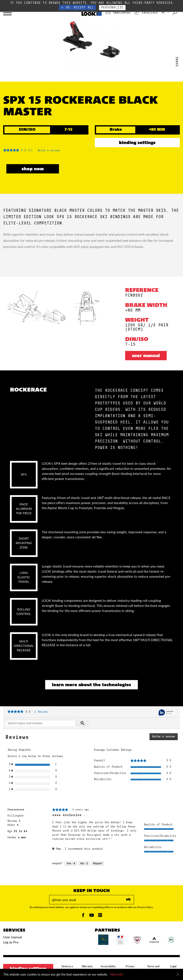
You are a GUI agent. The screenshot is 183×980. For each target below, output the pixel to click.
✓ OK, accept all (77, 8)
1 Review (42, 712)
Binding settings (137, 143)
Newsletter (118, 13)
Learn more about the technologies (91, 685)
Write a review (49, 151)
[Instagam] (100, 916)
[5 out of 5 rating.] (23, 151)
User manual (146, 356)
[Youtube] (92, 916)
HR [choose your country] (165, 12)
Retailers (146, 13)
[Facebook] (83, 916)
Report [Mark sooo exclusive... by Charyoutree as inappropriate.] (98, 863)
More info (117, 974)
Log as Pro (11, 942)
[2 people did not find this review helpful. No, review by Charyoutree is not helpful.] (84, 863)
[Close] (178, 975)
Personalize (112, 8)
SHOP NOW (33, 169)
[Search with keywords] (175, 13)
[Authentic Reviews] (167, 713)
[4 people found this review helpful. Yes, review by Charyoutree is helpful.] (71, 863)
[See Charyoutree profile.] (16, 810)
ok (128, 900)
